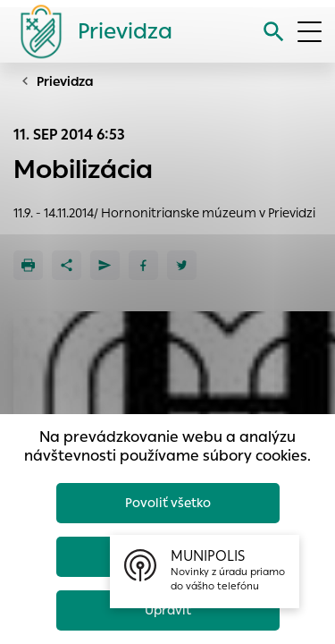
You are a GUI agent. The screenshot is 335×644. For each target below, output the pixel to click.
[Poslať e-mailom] (105, 265)
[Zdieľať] (67, 265)
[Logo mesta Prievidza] (89, 31)
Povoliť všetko (168, 503)
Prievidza (65, 81)
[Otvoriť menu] (310, 32)
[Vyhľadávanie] (274, 32)
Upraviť (168, 610)
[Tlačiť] (28, 265)
